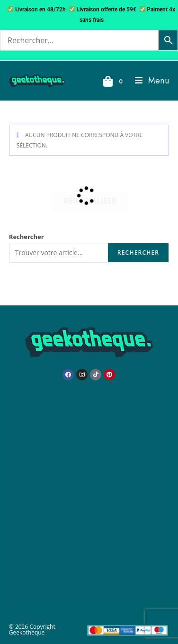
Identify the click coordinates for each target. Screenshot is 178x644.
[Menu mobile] (148, 81)
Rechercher (27, 237)
